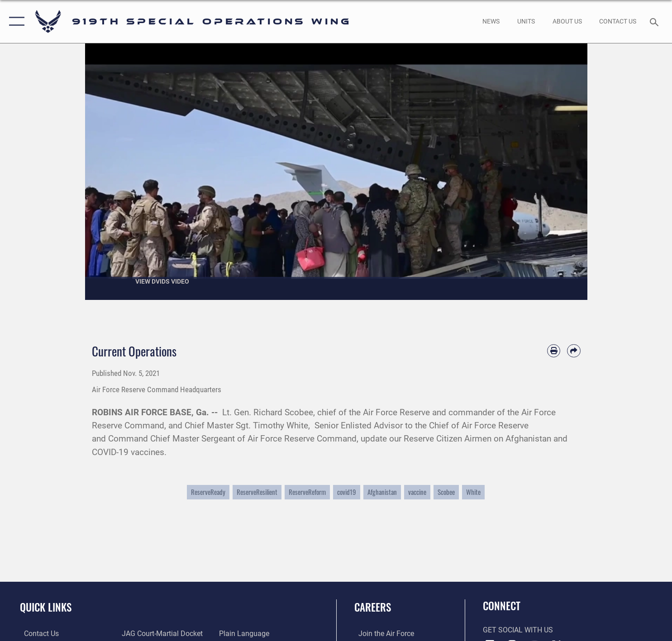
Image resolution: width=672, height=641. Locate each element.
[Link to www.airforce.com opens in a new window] (382, 633)
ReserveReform (307, 492)
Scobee (446, 492)
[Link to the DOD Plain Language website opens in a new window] (246, 633)
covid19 (347, 492)
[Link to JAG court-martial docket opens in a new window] (161, 633)
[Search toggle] (655, 21)
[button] (15, 21)
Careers (373, 607)
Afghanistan (382, 492)
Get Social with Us (518, 630)
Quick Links (46, 607)
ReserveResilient (257, 492)
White (473, 492)
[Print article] (554, 351)
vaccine (417, 492)
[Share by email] (574, 351)
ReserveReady (208, 492)
